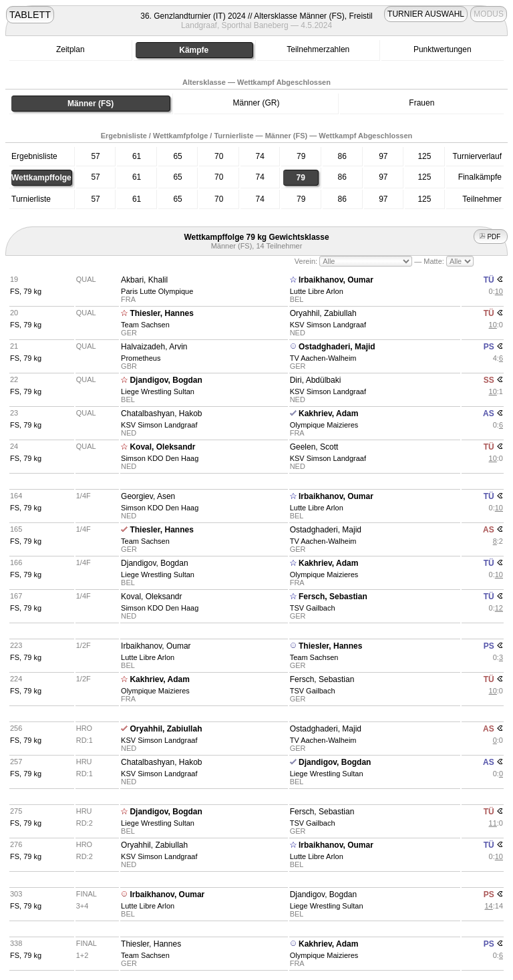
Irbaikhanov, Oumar (336, 280)
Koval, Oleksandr (162, 447)
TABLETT (30, 15)
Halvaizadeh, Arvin (154, 347)
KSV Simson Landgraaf (328, 325)
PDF (491, 237)
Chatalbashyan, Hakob (161, 414)
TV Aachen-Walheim (323, 358)
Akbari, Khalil (144, 280)
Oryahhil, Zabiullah (323, 313)
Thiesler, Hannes (161, 313)
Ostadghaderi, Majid (337, 347)
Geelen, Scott (314, 447)
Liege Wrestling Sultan (158, 391)
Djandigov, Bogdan (166, 380)
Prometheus (141, 358)
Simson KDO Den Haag (160, 458)
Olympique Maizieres (324, 425)
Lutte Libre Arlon (317, 291)
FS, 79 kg (26, 291)
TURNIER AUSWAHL (426, 14)
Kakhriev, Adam (328, 414)
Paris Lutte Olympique (157, 291)
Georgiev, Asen (148, 496)
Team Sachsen (145, 325)
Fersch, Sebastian (333, 597)
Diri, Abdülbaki (316, 380)
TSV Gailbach (313, 608)
